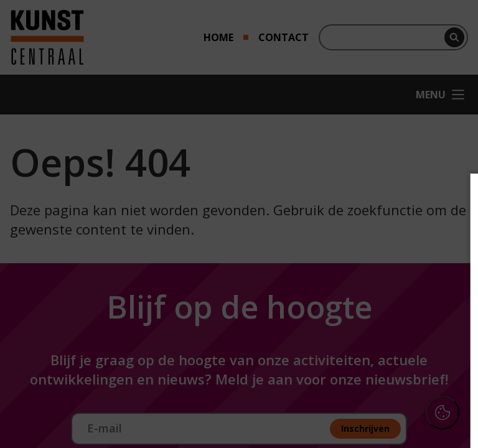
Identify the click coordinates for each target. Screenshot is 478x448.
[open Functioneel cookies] (448, 296)
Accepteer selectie (372, 415)
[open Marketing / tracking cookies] (448, 334)
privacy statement (332, 254)
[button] (360, 295)
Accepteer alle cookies (373, 379)
